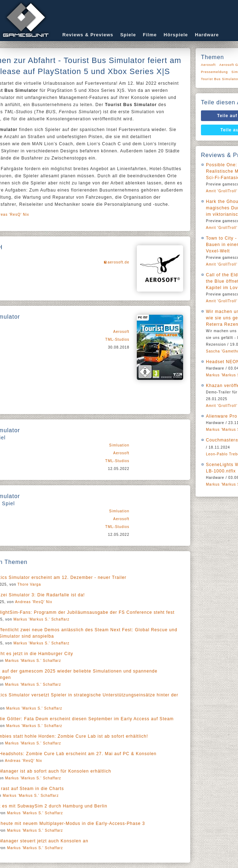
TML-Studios (117, 339)
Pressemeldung (214, 72)
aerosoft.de (118, 262)
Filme (150, 35)
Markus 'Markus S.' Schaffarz (42, 619)
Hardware (207, 35)
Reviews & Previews (88, 35)
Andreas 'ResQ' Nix (34, 602)
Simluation (119, 445)
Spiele (128, 35)
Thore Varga (29, 584)
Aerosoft (121, 332)
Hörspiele (176, 35)
